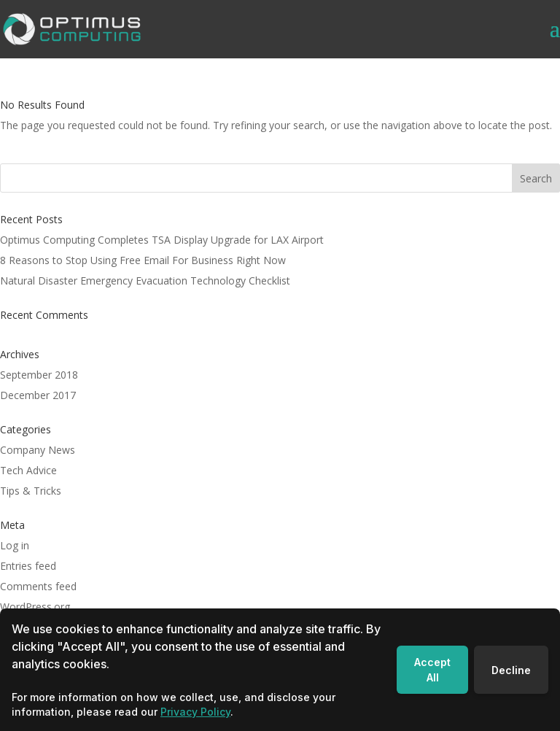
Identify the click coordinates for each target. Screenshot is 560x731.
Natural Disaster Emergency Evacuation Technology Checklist (145, 281)
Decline (511, 670)
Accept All (432, 670)
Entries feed (28, 566)
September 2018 (39, 375)
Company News (38, 450)
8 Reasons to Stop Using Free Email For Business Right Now (143, 260)
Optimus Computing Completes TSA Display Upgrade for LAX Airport (162, 240)
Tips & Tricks (31, 491)
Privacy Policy (195, 712)
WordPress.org (35, 607)
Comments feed (38, 586)
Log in (15, 545)
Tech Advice (28, 470)
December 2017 (38, 395)
